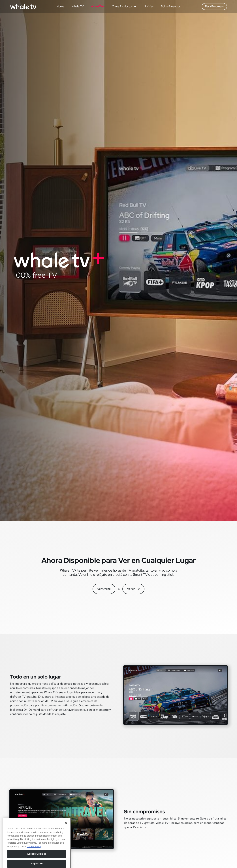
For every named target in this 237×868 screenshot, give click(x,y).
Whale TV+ (98, 6)
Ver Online (104, 589)
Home (60, 6)
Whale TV (78, 6)
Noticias (149, 6)
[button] (123, 7)
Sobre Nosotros (171, 6)
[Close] (66, 834)
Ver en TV (133, 589)
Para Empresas (214, 6)
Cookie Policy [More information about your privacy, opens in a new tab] (34, 857)
